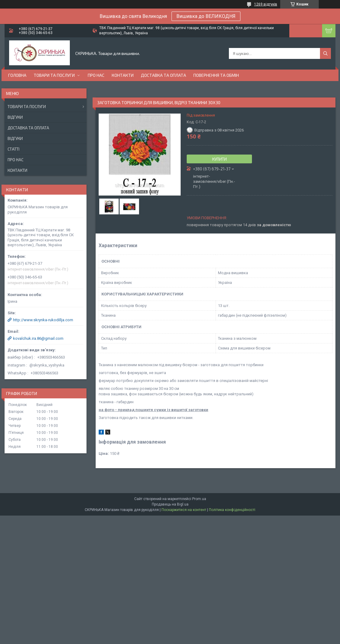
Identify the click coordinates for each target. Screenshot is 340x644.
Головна (17, 75)
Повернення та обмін (216, 75)
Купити (219, 159)
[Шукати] (325, 53)
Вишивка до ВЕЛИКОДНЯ (206, 16)
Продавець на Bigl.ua (170, 504)
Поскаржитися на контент (184, 510)
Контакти (123, 75)
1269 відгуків (266, 4)
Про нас (96, 75)
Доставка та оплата (163, 75)
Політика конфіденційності (232, 510)
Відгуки (15, 117)
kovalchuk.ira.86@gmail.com (38, 338)
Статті (14, 149)
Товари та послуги (54, 75)
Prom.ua (199, 499)
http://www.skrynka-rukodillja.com (43, 320)
